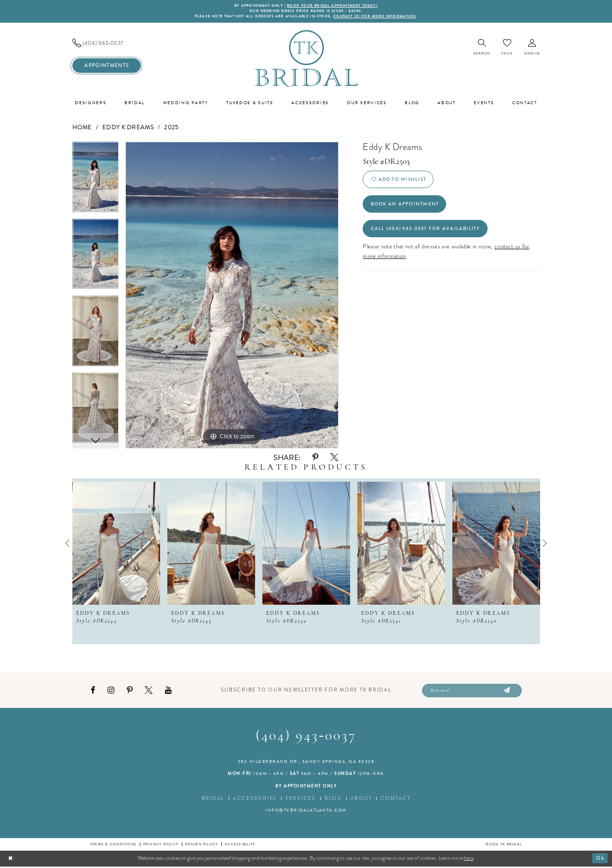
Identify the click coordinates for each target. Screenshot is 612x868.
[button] (532, 48)
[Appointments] (107, 66)
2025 (171, 128)
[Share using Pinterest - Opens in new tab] (315, 458)
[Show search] (482, 48)
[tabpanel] (96, 181)
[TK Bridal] (306, 59)
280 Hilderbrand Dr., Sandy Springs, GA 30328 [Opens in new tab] (306, 763)
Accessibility (240, 846)
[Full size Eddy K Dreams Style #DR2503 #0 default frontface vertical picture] (232, 296)
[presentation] (116, 544)
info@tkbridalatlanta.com (306, 812)
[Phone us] (107, 44)
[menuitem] (107, 44)
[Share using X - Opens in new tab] (334, 459)
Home (82, 128)
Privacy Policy (161, 846)
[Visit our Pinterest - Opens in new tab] (130, 692)
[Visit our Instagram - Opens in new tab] (111, 692)
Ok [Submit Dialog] (600, 859)
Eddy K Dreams (128, 128)
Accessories (255, 800)
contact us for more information (378, 17)
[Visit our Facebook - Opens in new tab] (93, 692)
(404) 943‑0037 (306, 738)
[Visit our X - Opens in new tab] (149, 692)
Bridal (213, 800)
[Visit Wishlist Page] (507, 48)
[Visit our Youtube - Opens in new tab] (168, 692)
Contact (395, 800)
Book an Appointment (406, 207)
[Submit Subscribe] (506, 692)
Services (301, 800)
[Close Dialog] (11, 860)
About (361, 800)
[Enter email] (472, 692)
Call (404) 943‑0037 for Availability (428, 232)
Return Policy (202, 846)
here (469, 860)
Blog (333, 800)
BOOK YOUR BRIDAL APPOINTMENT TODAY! (334, 6)
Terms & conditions (113, 846)
